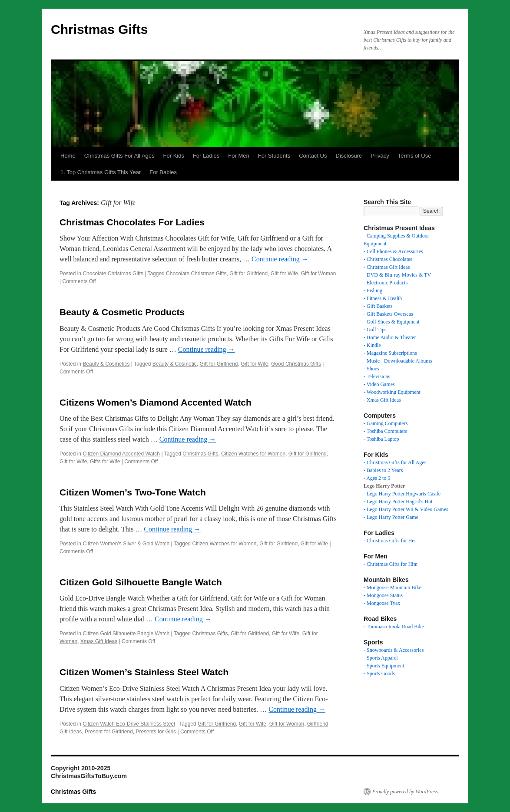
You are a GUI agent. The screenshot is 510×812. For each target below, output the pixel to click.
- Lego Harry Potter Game (391, 517)
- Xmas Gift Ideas (382, 400)
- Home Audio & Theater (390, 337)
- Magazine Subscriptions (390, 353)
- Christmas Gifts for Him (391, 564)
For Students (274, 156)
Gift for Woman (318, 274)
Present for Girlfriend (109, 732)
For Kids (174, 156)
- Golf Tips (375, 330)
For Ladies (206, 156)
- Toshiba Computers (385, 431)
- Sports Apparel (381, 658)
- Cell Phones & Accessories (393, 251)
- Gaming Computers (386, 423)
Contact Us (313, 156)
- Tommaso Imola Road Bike (394, 627)
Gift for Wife (284, 274)
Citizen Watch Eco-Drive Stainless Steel (129, 724)
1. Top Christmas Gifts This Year (101, 172)
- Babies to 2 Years (383, 470)
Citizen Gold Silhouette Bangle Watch (141, 582)
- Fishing (373, 290)
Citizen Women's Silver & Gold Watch (126, 544)
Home (68, 156)
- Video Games (379, 384)
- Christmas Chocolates (388, 259)
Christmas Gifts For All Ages (119, 156)
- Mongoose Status (383, 595)
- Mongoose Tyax (382, 603)
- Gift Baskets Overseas (388, 314)
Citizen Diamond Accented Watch (121, 454)
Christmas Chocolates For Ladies (132, 222)
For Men (238, 156)
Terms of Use (415, 156)
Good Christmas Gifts (296, 364)
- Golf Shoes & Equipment (392, 322)
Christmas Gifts (99, 29)
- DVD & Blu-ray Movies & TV (397, 275)
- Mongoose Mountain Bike (392, 588)
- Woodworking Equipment (392, 392)
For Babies (163, 172)
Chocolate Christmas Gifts (113, 274)
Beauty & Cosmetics (106, 364)
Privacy (380, 156)
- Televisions (377, 376)
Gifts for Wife (105, 462)
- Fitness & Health (383, 298)
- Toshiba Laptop (381, 439)
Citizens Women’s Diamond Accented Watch (156, 402)
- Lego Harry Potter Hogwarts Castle (402, 494)
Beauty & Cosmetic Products (122, 312)
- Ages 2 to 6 (377, 478)
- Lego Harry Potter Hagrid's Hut (398, 502)
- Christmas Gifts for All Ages (395, 462)
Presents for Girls (156, 732)
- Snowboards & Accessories (394, 650)
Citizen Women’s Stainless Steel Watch (144, 672)
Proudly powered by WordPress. (406, 792)
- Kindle (372, 345)
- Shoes (371, 369)
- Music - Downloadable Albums (398, 361)
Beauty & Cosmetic (175, 364)
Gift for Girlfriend (248, 274)
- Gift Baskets (378, 306)
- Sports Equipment (384, 666)
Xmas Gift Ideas (99, 641)
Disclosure (349, 156)
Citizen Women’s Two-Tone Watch (133, 492)
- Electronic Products (386, 283)
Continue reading (280, 259)
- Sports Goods (379, 673)
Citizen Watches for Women (253, 454)
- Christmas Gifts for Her (390, 541)
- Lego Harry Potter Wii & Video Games (406, 509)
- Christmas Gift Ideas (387, 267)
